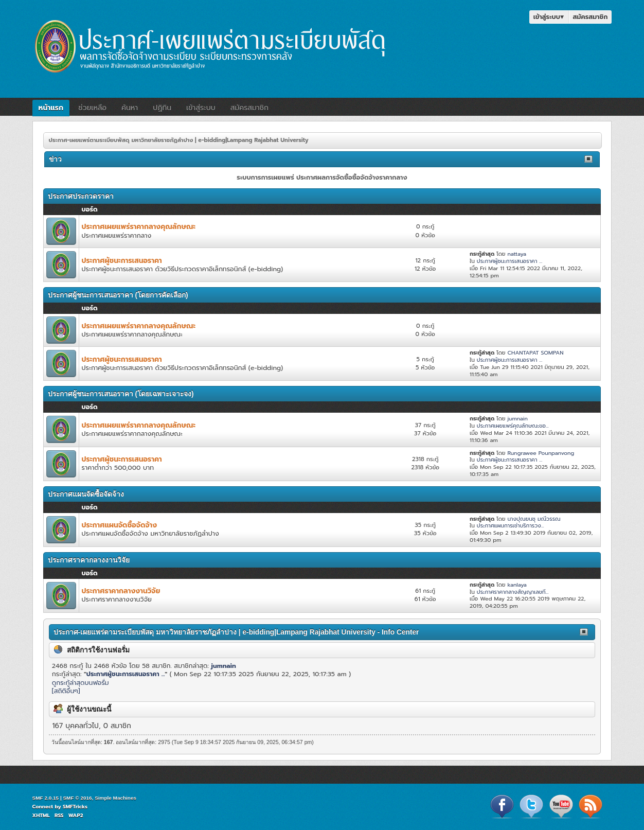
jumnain (517, 418)
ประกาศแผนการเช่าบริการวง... (511, 525)
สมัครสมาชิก (591, 17)
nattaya (517, 254)
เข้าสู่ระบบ (549, 17)
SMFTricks (75, 807)
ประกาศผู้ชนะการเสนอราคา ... (509, 261)
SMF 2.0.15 (46, 798)
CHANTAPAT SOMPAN (535, 352)
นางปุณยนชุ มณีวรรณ (534, 519)
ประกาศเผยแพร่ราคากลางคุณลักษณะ (139, 227)
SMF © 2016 (77, 798)
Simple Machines (115, 798)
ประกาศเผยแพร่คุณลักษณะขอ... (513, 426)
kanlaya (517, 585)
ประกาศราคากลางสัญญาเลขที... (513, 592)
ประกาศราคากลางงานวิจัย (121, 591)
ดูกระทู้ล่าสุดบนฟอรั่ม (80, 683)
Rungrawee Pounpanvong (541, 453)
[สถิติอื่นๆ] (66, 691)
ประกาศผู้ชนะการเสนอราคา (122, 261)
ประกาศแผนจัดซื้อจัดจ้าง (120, 525)
